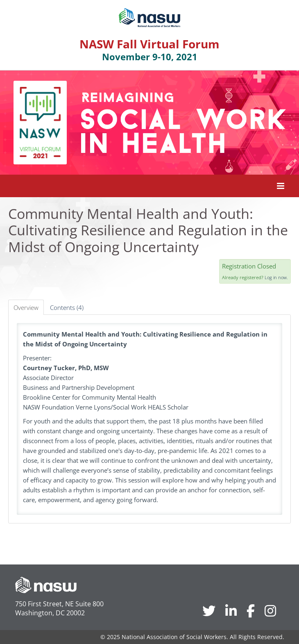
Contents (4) (67, 307)
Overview (26, 307)
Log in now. (276, 277)
